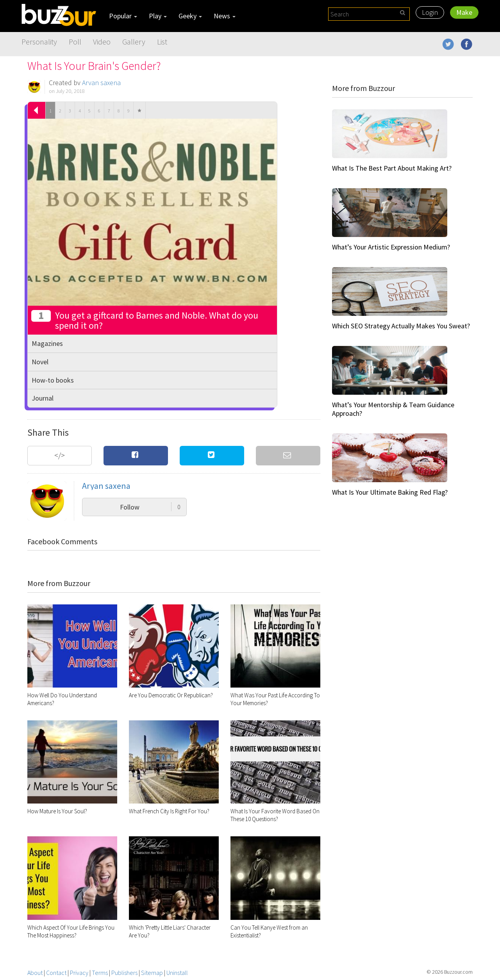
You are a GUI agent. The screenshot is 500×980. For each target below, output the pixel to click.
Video (102, 42)
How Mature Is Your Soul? (57, 811)
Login (430, 12)
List (162, 42)
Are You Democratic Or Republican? (171, 695)
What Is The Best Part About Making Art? (392, 168)
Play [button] (158, 16)
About (35, 973)
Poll (75, 42)
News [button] (225, 16)
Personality (39, 42)
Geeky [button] (190, 16)
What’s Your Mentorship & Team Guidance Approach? (393, 409)
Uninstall (177, 973)
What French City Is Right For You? (169, 811)
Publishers (124, 973)
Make (464, 12)
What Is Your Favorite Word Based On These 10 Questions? (275, 815)
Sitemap (152, 973)
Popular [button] (123, 16)
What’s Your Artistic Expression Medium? (391, 247)
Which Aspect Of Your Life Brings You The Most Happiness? (71, 931)
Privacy (79, 973)
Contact (56, 973)
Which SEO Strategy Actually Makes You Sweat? (401, 326)
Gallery (134, 42)
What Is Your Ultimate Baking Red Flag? (390, 492)
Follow (150, 507)
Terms (100, 973)
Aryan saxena (101, 83)
